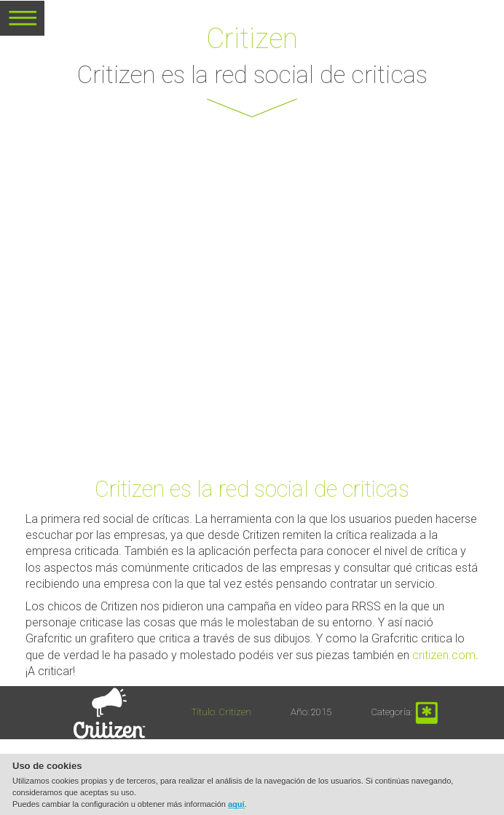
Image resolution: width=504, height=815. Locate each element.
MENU (22, 23)
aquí (236, 804)
